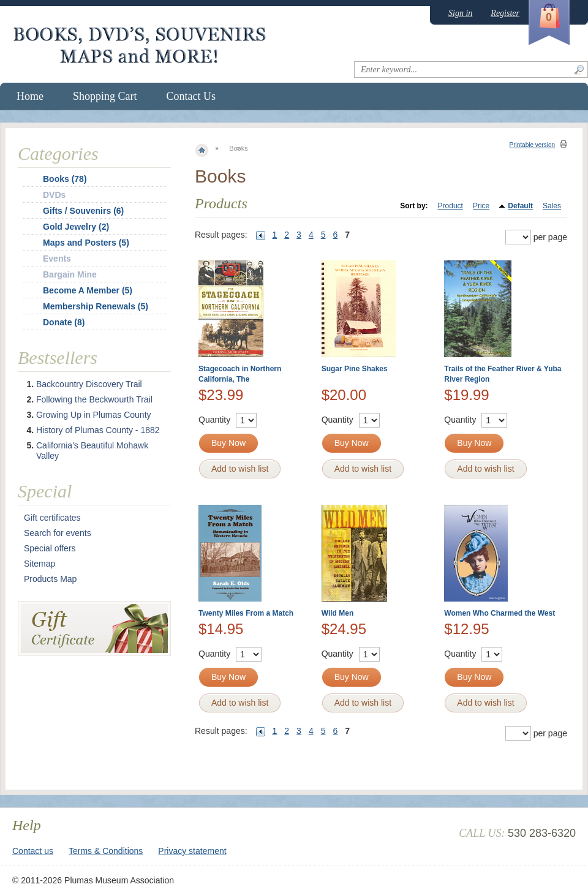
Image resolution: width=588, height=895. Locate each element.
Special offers (50, 548)
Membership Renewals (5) (96, 306)
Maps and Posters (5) (86, 243)
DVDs (54, 195)
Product (450, 206)
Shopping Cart (105, 96)
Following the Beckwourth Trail (94, 399)
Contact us (33, 851)
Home (30, 96)
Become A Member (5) (88, 290)
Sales (552, 206)
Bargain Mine (70, 274)
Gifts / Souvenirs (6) (83, 211)
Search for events (58, 533)
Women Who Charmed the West (499, 613)
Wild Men (338, 613)
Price (481, 206)
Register (505, 13)
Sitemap (40, 564)
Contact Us (191, 96)
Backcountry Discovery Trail (89, 384)
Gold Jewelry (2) (76, 227)
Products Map (50, 579)
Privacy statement (192, 851)
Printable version (532, 145)
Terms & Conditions (106, 851)
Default (520, 206)
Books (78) (65, 179)
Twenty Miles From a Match (246, 613)
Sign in (460, 13)
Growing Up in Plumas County (94, 415)
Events (57, 259)
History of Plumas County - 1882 (98, 430)
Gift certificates (52, 518)
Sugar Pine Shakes (355, 369)
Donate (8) (64, 322)
